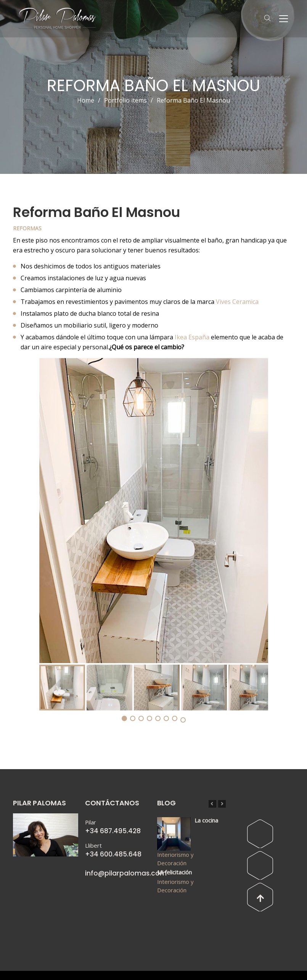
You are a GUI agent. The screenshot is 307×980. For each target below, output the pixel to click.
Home (86, 100)
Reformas (27, 228)
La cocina (206, 820)
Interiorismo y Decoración (175, 859)
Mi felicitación (174, 872)
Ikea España (192, 337)
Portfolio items (130, 100)
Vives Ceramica (237, 302)
